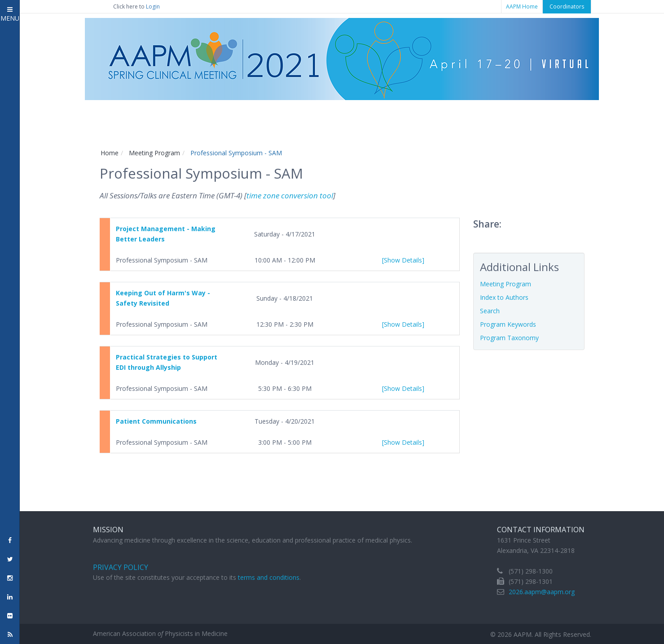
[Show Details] (403, 260)
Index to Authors (504, 297)
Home (110, 153)
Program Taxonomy (509, 338)
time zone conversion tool (290, 195)
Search (490, 311)
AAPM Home (522, 7)
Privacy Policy (121, 567)
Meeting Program (154, 153)
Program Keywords (508, 324)
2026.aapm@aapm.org (542, 592)
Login (153, 7)
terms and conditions (269, 577)
